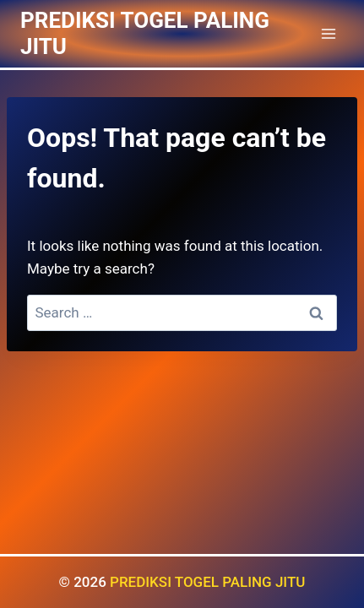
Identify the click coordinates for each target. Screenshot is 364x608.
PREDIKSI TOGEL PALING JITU (207, 582)
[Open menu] (328, 33)
